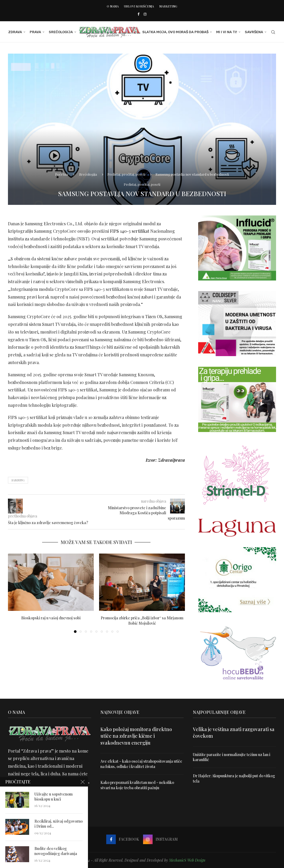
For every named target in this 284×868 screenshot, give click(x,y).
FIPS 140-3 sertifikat (130, 231)
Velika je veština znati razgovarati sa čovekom (234, 733)
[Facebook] (138, 14)
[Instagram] (145, 14)
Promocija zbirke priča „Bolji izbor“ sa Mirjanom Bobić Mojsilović (142, 621)
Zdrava (15, 32)
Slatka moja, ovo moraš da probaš (176, 32)
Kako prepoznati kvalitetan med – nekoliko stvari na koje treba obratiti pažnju (137, 785)
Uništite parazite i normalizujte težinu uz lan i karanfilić (232, 757)
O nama (113, 6)
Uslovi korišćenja (139, 6)
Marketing (168, 6)
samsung (18, 480)
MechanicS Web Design (187, 860)
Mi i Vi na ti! (227, 32)
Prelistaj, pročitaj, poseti (126, 174)
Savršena (254, 32)
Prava (35, 32)
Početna (62, 174)
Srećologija (61, 32)
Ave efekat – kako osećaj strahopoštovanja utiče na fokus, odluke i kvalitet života (141, 764)
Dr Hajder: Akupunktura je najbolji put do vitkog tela (234, 778)
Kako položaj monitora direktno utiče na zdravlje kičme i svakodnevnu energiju (136, 736)
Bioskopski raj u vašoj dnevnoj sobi (51, 618)
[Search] (273, 32)
